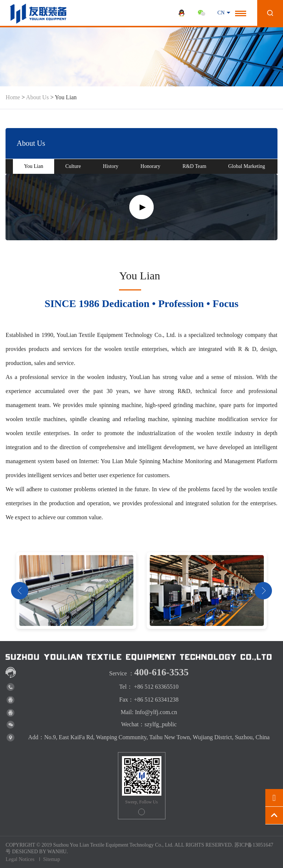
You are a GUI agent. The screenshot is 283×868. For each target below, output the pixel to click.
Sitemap (52, 859)
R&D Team (194, 166)
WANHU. (58, 852)
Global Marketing (247, 166)
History (111, 166)
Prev (20, 591)
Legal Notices (20, 859)
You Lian (34, 166)
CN (221, 13)
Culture (73, 166)
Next (263, 591)
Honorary (150, 166)
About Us (38, 97)
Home (13, 97)
